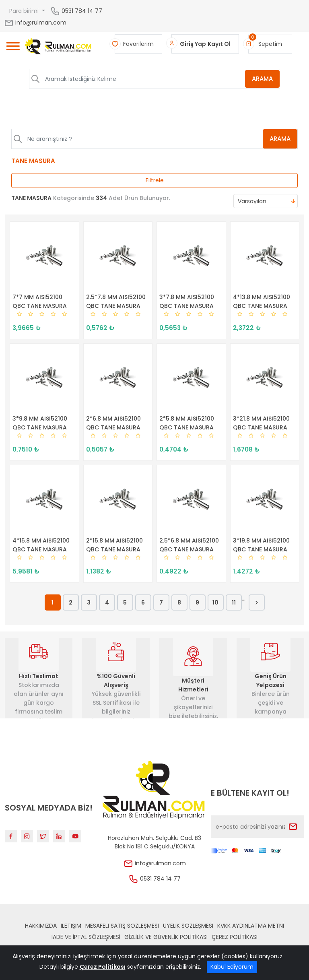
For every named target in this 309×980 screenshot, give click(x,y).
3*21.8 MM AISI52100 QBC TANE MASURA (261, 423)
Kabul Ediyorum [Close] (232, 967)
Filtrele (155, 180)
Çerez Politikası (235, 937)
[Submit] (293, 827)
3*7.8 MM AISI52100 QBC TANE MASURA (187, 301)
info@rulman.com (35, 23)
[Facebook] (11, 836)
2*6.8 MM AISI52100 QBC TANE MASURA (113, 423)
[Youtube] (75, 836)
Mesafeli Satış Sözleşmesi (122, 926)
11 (234, 602)
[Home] (58, 47)
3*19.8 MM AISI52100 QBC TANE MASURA (261, 545)
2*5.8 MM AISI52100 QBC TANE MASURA (187, 423)
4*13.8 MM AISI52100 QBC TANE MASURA (262, 301)
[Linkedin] (59, 836)
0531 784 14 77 (82, 10)
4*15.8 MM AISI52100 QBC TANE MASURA (41, 545)
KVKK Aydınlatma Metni (251, 926)
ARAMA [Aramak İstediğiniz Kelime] (262, 79)
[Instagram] (27, 836)
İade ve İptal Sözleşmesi (86, 937)
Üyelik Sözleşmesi (188, 926)
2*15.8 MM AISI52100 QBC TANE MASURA (114, 545)
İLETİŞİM (71, 926)
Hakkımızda (41, 926)
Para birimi (25, 11)
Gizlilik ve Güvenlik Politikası (166, 937)
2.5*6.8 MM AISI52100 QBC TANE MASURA (189, 545)
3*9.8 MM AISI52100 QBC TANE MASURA (40, 423)
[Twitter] (43, 836)
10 (215, 602)
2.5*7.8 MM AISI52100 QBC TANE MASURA (116, 301)
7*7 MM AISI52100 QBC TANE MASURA (40, 301)
